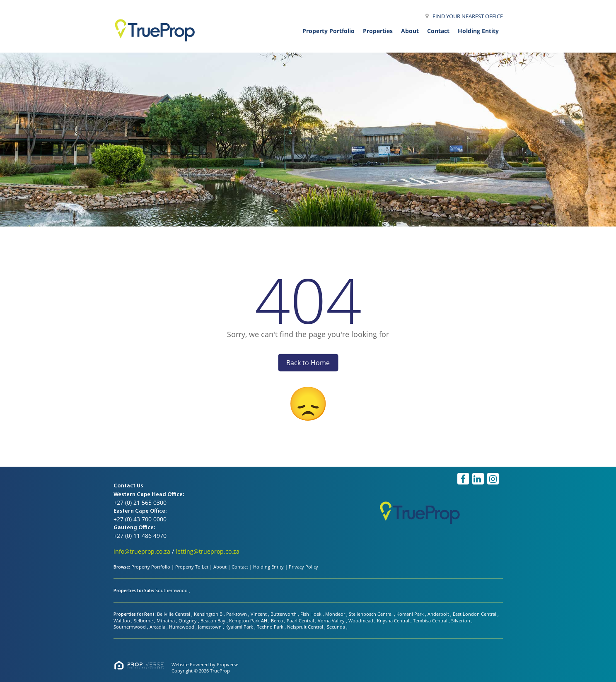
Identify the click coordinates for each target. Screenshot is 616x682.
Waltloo (122, 621)
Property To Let (192, 567)
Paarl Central (301, 621)
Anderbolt (439, 614)
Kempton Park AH (249, 621)
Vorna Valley (332, 621)
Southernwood (172, 590)
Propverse (227, 664)
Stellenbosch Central (371, 614)
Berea (278, 621)
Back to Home (308, 362)
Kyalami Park (240, 627)
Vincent (259, 614)
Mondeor (336, 614)
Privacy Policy (303, 567)
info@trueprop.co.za (142, 551)
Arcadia (158, 627)
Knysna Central (394, 621)
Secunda (337, 627)
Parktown (237, 614)
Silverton (461, 621)
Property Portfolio (151, 567)
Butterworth (284, 614)
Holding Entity (268, 567)
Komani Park (411, 614)
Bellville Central (174, 614)
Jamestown (210, 627)
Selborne (144, 621)
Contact (240, 567)
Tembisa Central (431, 621)
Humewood (182, 627)
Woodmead (361, 621)
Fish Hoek (312, 614)
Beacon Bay (214, 621)
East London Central (475, 614)
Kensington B (209, 614)
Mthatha (166, 621)
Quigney (188, 621)
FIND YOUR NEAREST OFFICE (468, 16)
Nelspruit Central (306, 627)
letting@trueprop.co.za (208, 551)
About (220, 567)
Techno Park (271, 627)
